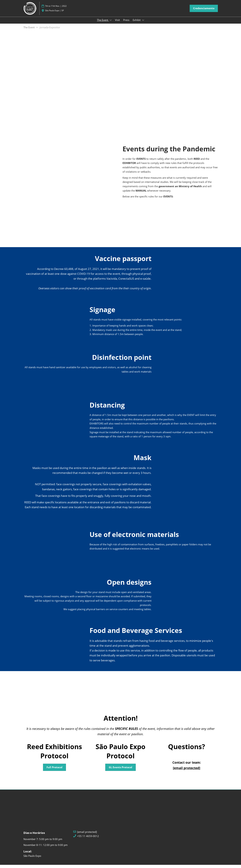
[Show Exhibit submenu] (143, 23)
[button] (204, 12)
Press (126, 23)
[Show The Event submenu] (111, 23)
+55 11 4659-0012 (88, 839)
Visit (117, 23)
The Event (103, 23)
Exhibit (137, 23)
